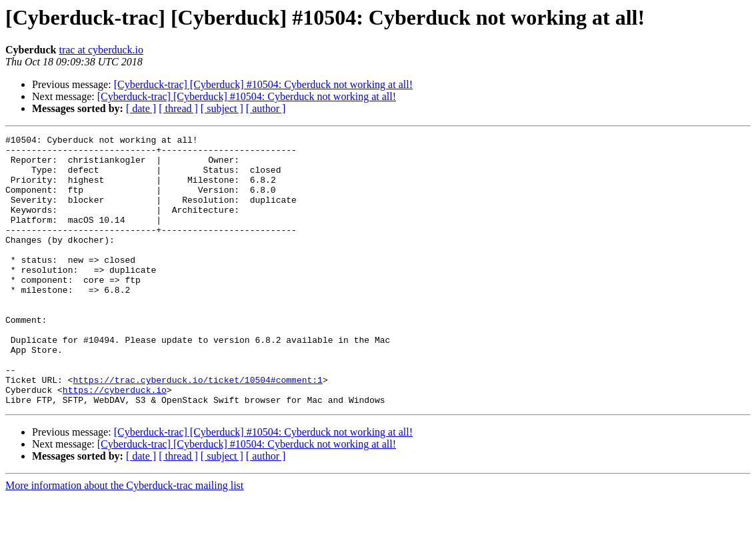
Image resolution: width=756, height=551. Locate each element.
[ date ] (141, 108)
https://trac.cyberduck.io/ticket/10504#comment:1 (197, 430)
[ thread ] (178, 108)
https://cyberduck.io (115, 442)
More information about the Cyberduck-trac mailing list (124, 539)
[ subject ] (222, 108)
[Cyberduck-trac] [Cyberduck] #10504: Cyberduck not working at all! (263, 84)
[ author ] (266, 108)
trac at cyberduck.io (101, 50)
